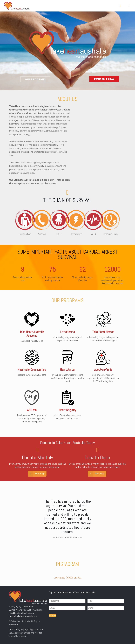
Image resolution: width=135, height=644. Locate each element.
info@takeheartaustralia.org (22, 613)
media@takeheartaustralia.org (23, 616)
